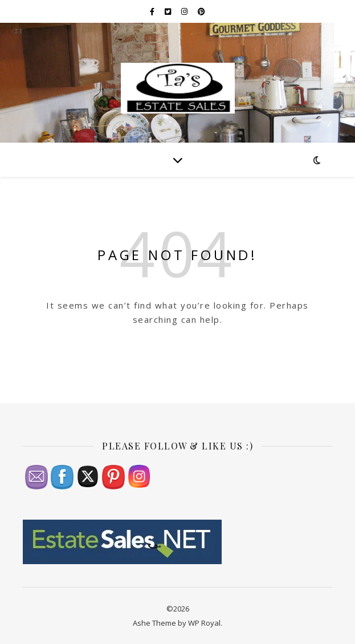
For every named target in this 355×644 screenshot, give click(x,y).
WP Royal (204, 623)
